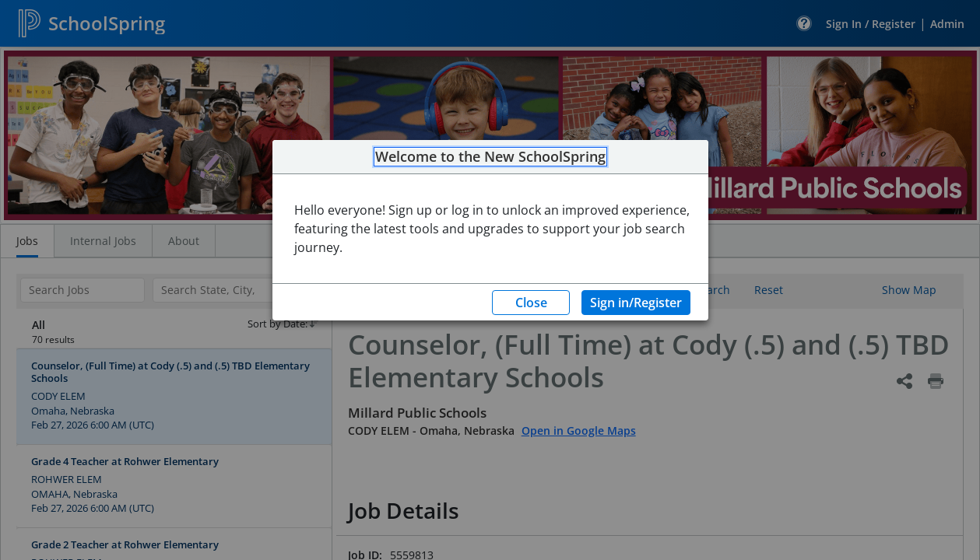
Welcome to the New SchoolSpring (490, 157)
